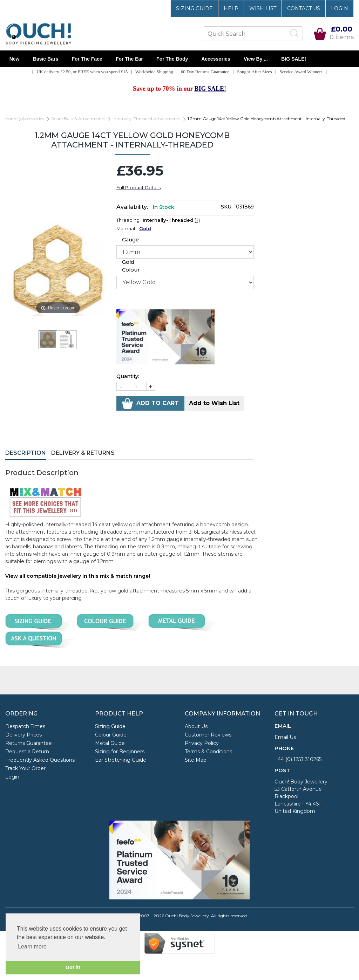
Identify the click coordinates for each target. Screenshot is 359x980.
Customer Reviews (208, 735)
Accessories (216, 59)
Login (340, 8)
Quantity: (128, 376)
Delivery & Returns (83, 453)
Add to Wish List (214, 403)
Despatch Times (25, 726)
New (14, 59)
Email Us (285, 737)
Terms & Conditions (208, 752)
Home (11, 119)
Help (231, 8)
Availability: (132, 207)
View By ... (256, 59)
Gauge (130, 240)
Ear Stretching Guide (121, 760)
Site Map (196, 760)
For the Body (172, 59)
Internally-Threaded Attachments (146, 119)
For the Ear (129, 59)
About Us (196, 726)
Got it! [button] (73, 967)
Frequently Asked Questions (40, 760)
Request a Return (27, 752)
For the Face (87, 59)
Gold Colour (131, 266)
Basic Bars (46, 59)
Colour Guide (111, 735)
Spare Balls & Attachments (78, 119)
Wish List (263, 8)
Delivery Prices (23, 735)
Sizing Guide (194, 8)
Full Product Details (138, 187)
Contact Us (304, 8)
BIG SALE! (294, 59)
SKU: (227, 207)
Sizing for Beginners (120, 752)
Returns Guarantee (29, 743)
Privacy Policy (202, 743)
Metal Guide (110, 743)
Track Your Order (25, 768)
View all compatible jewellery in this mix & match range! (78, 576)
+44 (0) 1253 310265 (298, 759)
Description (26, 453)
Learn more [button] (32, 947)
